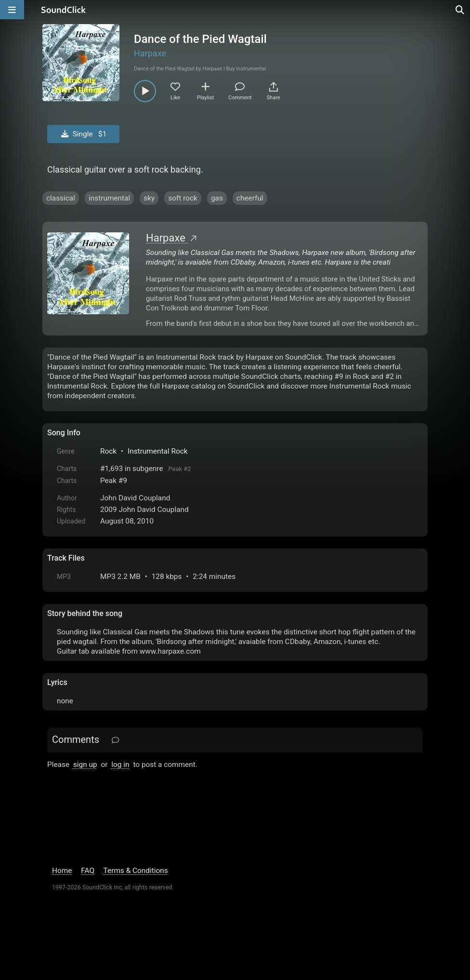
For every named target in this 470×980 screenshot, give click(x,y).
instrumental (109, 198)
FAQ (88, 871)
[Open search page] (460, 10)
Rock (108, 451)
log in (120, 765)
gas (217, 198)
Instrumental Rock (158, 451)
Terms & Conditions (136, 871)
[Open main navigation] (12, 10)
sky (149, 198)
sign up (85, 765)
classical (61, 198)
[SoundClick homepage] (64, 10)
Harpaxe (150, 53)
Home (62, 871)
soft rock (183, 198)
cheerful (250, 198)
